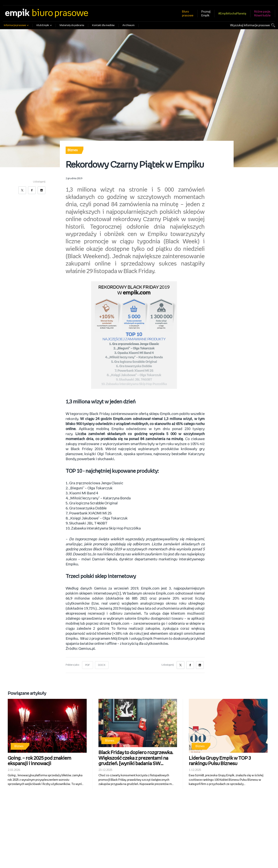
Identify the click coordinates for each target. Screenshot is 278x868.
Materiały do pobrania (72, 25)
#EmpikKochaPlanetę (232, 14)
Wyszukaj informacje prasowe (250, 25)
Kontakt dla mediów (103, 25)
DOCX (102, 665)
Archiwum (128, 25)
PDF (88, 665)
